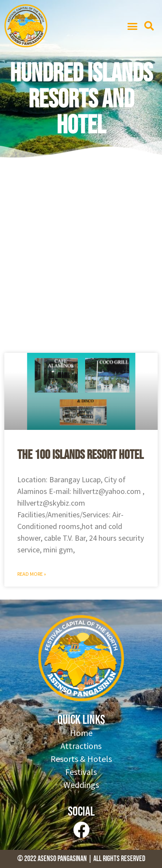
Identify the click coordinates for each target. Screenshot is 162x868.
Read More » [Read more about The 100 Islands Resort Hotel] (32, 574)
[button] (133, 26)
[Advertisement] (81, 259)
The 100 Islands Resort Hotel (80, 455)
